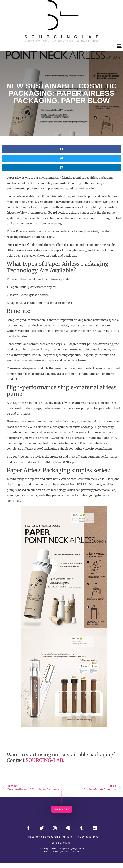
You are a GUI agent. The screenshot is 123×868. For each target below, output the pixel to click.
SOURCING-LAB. (45, 760)
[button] (119, 46)
